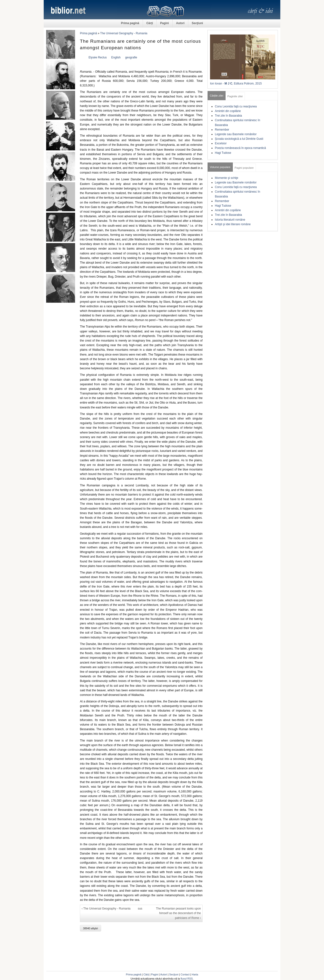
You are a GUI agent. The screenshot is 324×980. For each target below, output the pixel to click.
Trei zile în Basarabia (228, 116)
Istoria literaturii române (230, 220)
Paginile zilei (235, 96)
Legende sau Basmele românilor (236, 134)
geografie (131, 57)
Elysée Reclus (98, 57)
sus (140, 909)
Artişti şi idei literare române (233, 224)
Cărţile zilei (217, 96)
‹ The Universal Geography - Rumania (106, 909)
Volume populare (220, 167)
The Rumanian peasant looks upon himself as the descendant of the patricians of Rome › (178, 913)
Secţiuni (197, 23)
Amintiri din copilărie (228, 111)
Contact (185, 974)
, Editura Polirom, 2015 (247, 84)
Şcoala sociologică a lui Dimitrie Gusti (239, 139)
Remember (222, 130)
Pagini (164, 23)
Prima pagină (130, 23)
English (116, 57)
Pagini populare (244, 168)
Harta (195, 974)
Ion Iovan (216, 84)
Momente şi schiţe (227, 178)
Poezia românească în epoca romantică (240, 148)
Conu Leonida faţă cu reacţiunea (236, 106)
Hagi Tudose (223, 153)
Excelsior (221, 143)
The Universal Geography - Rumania (124, 33)
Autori (180, 23)
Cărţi (150, 23)
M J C (228, 84)
